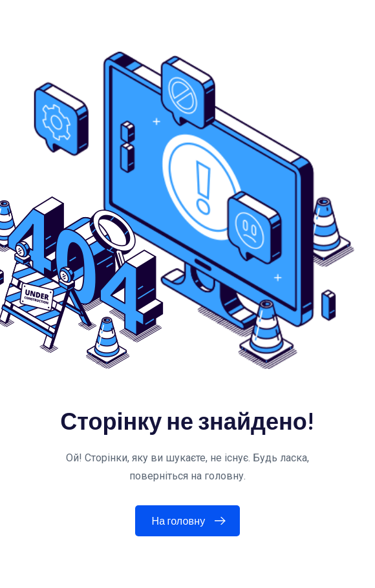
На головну (192, 520)
